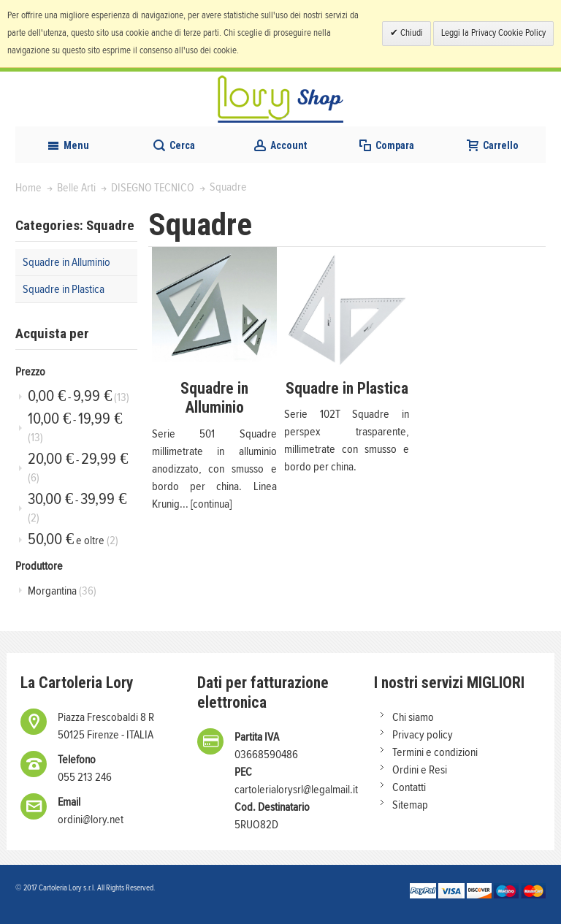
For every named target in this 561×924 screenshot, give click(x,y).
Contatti (409, 787)
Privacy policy (423, 735)
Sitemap (410, 805)
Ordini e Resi (420, 770)
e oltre (73, 539)
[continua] (211, 504)
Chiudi (411, 33)
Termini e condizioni (435, 752)
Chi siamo (413, 717)
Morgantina (62, 591)
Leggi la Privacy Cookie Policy (493, 33)
